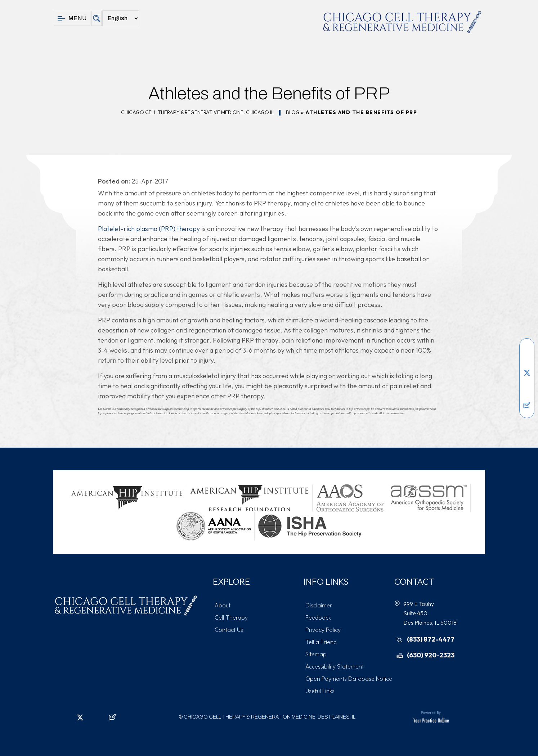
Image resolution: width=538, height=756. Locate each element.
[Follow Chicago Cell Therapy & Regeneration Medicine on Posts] (527, 405)
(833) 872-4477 (431, 639)
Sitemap (316, 654)
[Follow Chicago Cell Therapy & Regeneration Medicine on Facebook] (527, 351)
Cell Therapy (231, 617)
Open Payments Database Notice (349, 679)
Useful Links (320, 691)
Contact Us (229, 630)
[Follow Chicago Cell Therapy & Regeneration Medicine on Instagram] (527, 384)
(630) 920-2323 (431, 655)
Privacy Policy (323, 630)
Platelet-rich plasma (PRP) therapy (149, 229)
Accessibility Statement (335, 666)
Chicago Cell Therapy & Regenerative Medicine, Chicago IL (197, 112)
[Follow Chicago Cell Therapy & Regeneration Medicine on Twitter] (527, 373)
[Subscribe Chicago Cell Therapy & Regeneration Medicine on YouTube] (527, 394)
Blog (293, 112)
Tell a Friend (321, 642)
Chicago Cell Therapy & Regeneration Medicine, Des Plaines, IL (270, 717)
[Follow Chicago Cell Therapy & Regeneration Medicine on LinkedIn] (527, 362)
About (223, 605)
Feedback (318, 617)
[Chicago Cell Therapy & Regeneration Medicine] (402, 22)
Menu (72, 18)
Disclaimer (319, 605)
